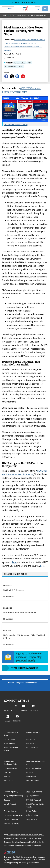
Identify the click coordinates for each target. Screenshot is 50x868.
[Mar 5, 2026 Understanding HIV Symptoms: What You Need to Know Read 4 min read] (25, 636)
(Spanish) (11, 792)
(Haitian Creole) (35, 805)
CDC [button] (30, 63)
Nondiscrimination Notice (11, 749)
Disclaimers (31, 743)
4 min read (10, 596)
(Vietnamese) (13, 796)
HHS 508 (7, 776)
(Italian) (32, 815)
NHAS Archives (32, 748)
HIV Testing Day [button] (10, 67)
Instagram (34, 708)
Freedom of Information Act (36, 763)
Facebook (8, 708)
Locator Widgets (33, 732)
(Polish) (32, 811)
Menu (8, 9)
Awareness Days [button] (20, 63)
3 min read (10, 619)
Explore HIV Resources (25, 2)
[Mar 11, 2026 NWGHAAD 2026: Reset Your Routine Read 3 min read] (25, 612)
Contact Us (31, 739)
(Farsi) (32, 819)
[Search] (38, 9)
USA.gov (7, 772)
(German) (11, 819)
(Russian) (34, 800)
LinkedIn (7, 719)
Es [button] (45, 9)
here (14, 562)
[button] (25, 591)
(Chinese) (34, 792)
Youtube (24, 708)
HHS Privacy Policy (34, 768)
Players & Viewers (11, 768)
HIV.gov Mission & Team (11, 734)
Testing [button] (21, 67)
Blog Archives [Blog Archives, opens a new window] (9, 739)
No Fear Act (9, 781)
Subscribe (17, 719)
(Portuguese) (14, 815)
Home (4, 15)
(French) (11, 811)
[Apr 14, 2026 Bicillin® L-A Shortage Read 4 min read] (25, 589)
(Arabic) (10, 804)
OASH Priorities (33, 781)
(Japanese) (11, 823)
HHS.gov (30, 772)
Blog (12, 15)
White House (31, 776)
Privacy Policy (10, 743)
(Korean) (33, 796)
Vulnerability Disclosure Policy (11, 763)
